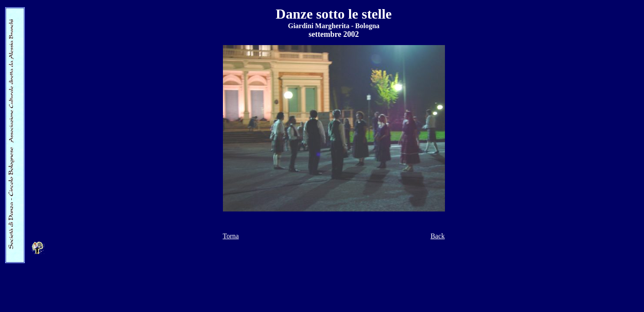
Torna (231, 236)
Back (438, 236)
